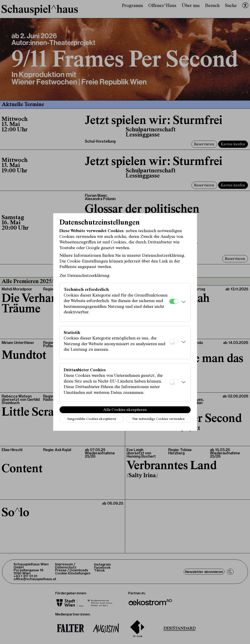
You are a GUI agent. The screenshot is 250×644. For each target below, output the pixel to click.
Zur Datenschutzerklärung (84, 276)
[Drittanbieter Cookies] (174, 382)
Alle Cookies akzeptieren (125, 410)
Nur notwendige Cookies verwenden (158, 419)
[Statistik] (174, 341)
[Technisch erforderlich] (174, 301)
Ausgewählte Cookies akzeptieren (91, 419)
